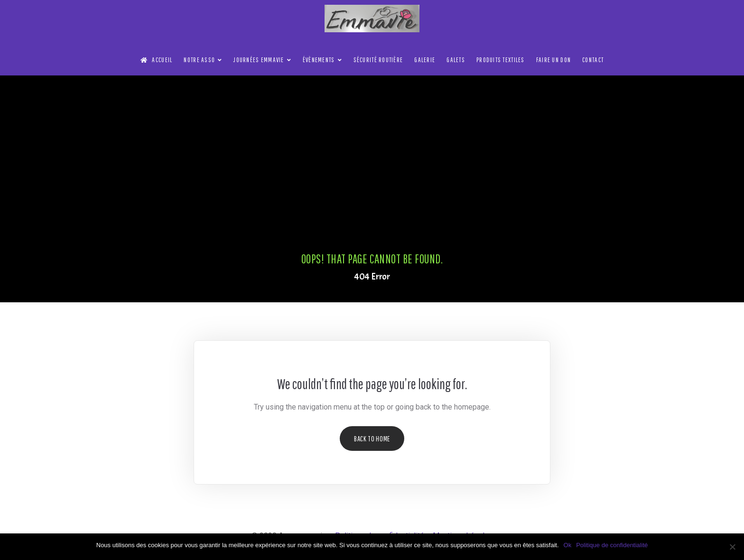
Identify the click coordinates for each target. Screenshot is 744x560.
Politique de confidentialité (612, 545)
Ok (568, 545)
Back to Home (372, 439)
